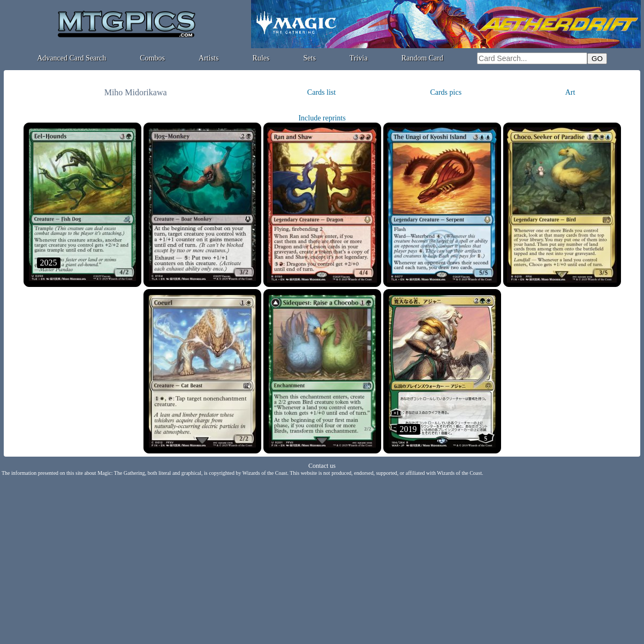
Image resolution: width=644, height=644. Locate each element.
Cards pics (446, 92)
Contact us (322, 466)
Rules (261, 58)
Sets (310, 58)
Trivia (359, 58)
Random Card (422, 58)
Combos (152, 58)
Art (570, 92)
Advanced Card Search (71, 58)
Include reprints (322, 118)
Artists (209, 58)
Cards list (321, 92)
